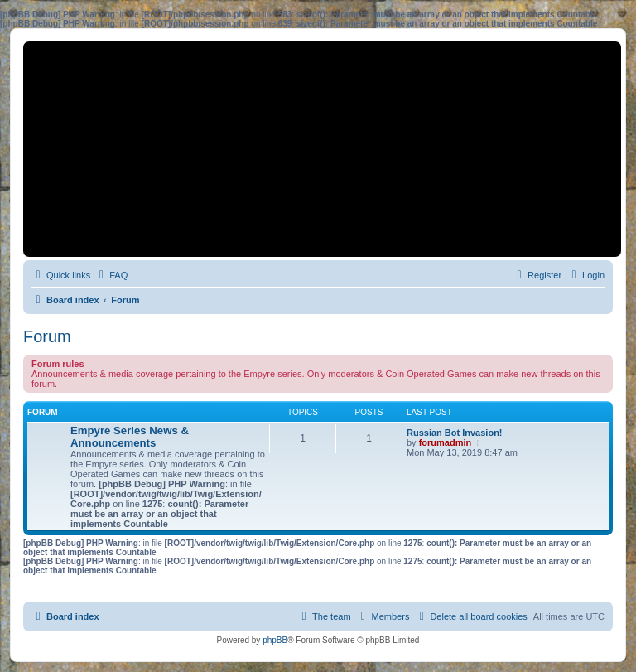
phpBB (275, 640)
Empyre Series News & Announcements (130, 437)
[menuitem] (111, 275)
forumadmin (446, 442)
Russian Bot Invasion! (455, 433)
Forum (47, 336)
